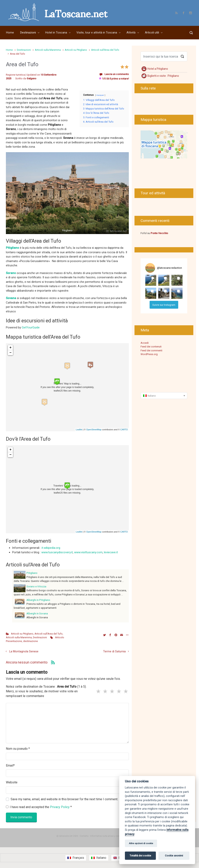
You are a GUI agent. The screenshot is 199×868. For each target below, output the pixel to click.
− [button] (10, 353)
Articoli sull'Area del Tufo (105, 50)
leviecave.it (111, 552)
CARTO (124, 429)
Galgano (31, 78)
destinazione (30, 641)
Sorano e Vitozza (36, 586)
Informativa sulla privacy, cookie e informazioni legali (116, 836)
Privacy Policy (60, 807)
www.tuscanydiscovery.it (57, 552)
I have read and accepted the (39, 807)
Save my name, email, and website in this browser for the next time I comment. (64, 799)
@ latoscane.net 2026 (67, 836)
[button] (151, 280)
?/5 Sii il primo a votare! (114, 79)
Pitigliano (32, 573)
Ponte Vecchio (159, 233)
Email (10, 765)
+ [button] (10, 348)
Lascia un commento (117, 74)
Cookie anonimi (174, 856)
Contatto (84, 836)
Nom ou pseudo (18, 749)
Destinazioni (24, 50)
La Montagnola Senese (24, 651)
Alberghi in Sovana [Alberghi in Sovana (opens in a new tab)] (37, 613)
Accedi (145, 343)
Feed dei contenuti (151, 347)
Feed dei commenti (151, 350)
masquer (100, 95)
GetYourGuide (31, 327)
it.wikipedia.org (51, 548)
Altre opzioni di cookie (141, 843)
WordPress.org (149, 354)
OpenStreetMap (94, 429)
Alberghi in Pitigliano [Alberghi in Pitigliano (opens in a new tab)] (38, 600)
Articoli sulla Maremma (48, 50)
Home (9, 50)
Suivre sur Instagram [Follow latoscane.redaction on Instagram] (164, 305)
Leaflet (79, 429)
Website (12, 782)
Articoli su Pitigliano (76, 50)
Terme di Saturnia (114, 651)
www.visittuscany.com (88, 552)
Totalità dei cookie (140, 856)
